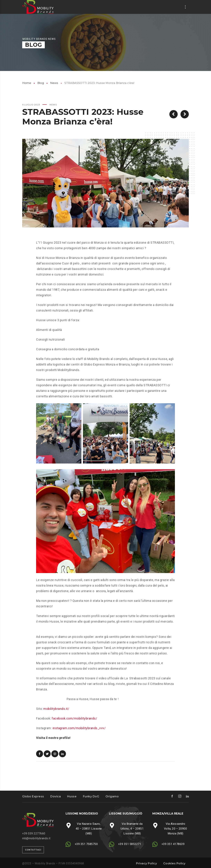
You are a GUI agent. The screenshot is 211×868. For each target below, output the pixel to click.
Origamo (112, 796)
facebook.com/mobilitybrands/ (74, 718)
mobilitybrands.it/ (56, 709)
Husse (72, 796)
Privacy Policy (146, 863)
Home (27, 83)
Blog (41, 83)
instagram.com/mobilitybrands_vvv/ (79, 728)
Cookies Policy (174, 863)
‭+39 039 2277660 (34, 833)
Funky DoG (91, 796)
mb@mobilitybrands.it (36, 838)
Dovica (56, 796)
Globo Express (33, 796)
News (54, 83)
